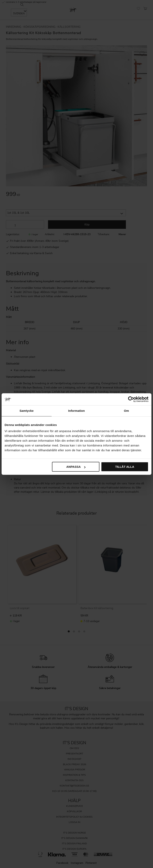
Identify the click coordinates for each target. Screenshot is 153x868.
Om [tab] (126, 411)
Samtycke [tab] (27, 411)
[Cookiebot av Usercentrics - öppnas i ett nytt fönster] (131, 399)
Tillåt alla (125, 467)
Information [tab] (76, 411)
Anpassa (76, 467)
